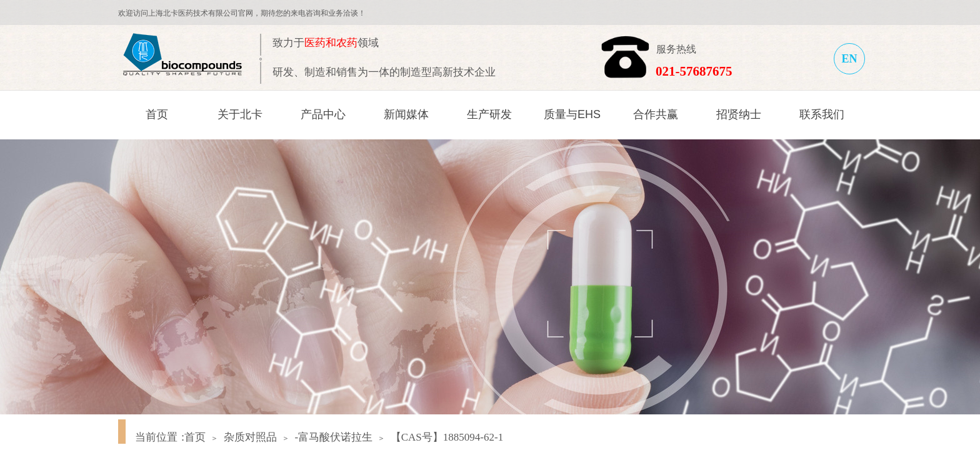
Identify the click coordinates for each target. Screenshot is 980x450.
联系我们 (822, 114)
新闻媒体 (406, 114)
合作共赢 (656, 114)
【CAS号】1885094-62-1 (447, 437)
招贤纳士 (739, 114)
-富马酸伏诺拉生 (333, 437)
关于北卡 (240, 114)
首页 (157, 114)
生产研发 (489, 114)
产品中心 (323, 114)
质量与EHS (572, 114)
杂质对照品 (250, 437)
